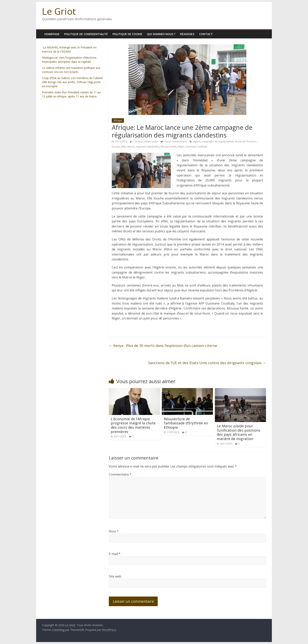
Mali (124, 147)
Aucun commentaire (174, 141)
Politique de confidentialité (86, 34)
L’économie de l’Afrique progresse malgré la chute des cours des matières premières (133, 425)
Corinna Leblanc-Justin (146, 141)
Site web (115, 576)
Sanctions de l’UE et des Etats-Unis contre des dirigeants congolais (207, 363)
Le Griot (59, 11)
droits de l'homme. (246, 141)
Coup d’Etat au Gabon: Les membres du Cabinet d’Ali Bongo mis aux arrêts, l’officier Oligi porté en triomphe (72, 82)
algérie (197, 141)
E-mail (115, 554)
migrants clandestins (148, 147)
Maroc (131, 147)
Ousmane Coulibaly (196, 147)
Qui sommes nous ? (161, 34)
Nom (114, 531)
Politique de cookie (127, 34)
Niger (181, 147)
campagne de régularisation (218, 141)
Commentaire (120, 474)
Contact (206, 34)
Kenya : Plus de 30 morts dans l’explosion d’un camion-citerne (163, 346)
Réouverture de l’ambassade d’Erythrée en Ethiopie (186, 423)
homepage (52, 34)
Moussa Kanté (168, 147)
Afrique (118, 121)
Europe (116, 147)
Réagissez (187, 34)
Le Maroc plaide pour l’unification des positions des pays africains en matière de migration (239, 432)
